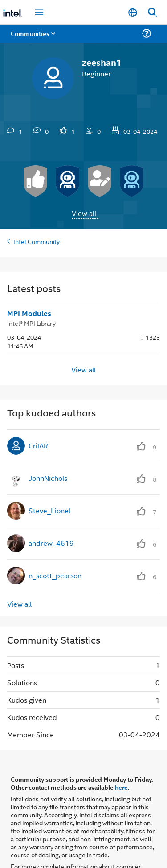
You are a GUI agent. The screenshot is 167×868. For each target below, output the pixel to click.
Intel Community (37, 241)
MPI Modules (29, 313)
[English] (133, 12)
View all (84, 213)
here (121, 787)
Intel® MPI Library (31, 323)
